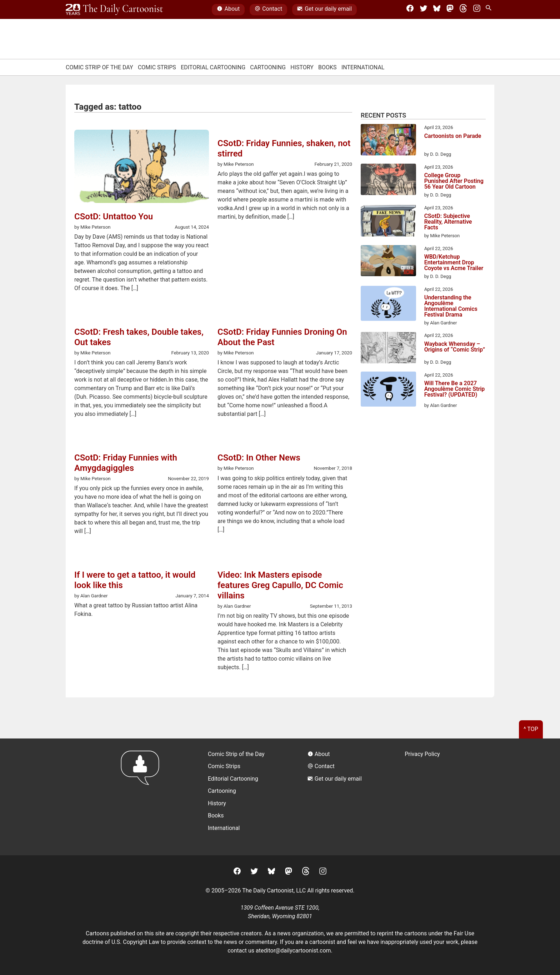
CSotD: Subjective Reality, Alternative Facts (448, 222)
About (228, 10)
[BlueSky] (437, 10)
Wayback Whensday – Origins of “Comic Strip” (455, 347)
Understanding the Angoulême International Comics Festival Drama (451, 306)
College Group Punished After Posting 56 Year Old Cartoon (454, 181)
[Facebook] (410, 10)
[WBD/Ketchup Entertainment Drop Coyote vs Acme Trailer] (388, 262)
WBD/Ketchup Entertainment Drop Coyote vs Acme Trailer (454, 263)
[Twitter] (424, 10)
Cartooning (268, 67)
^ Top (531, 729)
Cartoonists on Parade (453, 136)
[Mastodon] (450, 10)
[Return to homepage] (142, 797)
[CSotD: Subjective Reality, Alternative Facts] (388, 222)
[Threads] (463, 10)
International (363, 67)
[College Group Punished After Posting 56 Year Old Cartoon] (388, 181)
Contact (268, 10)
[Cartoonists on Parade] (388, 141)
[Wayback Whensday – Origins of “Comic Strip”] (388, 349)
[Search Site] (490, 10)
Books (327, 67)
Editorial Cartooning (213, 67)
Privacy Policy (422, 754)
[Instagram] (477, 10)
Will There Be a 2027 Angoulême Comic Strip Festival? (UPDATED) (455, 389)
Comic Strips (157, 67)
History (302, 67)
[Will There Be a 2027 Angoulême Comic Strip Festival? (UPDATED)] (388, 390)
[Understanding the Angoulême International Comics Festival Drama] (388, 305)
